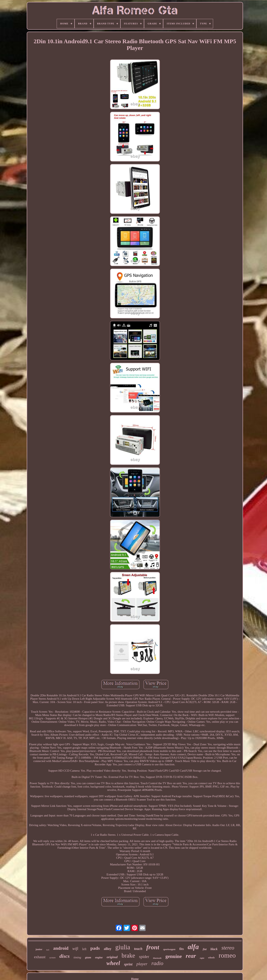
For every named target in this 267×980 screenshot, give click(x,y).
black (214, 949)
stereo (228, 948)
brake (128, 956)
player (142, 964)
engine (99, 957)
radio (157, 963)
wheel (113, 963)
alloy (108, 949)
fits (182, 949)
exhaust (40, 957)
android (61, 948)
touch (138, 949)
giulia (123, 947)
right (202, 958)
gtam (88, 957)
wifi (75, 949)
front (153, 947)
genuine (174, 956)
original (112, 957)
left (84, 949)
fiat (205, 949)
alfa (193, 947)
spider (144, 957)
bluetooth (157, 958)
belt (48, 950)
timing (77, 957)
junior (39, 949)
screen (52, 958)
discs (65, 956)
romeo (227, 955)
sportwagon (169, 949)
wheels (211, 958)
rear (191, 956)
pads (95, 948)
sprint (128, 964)
